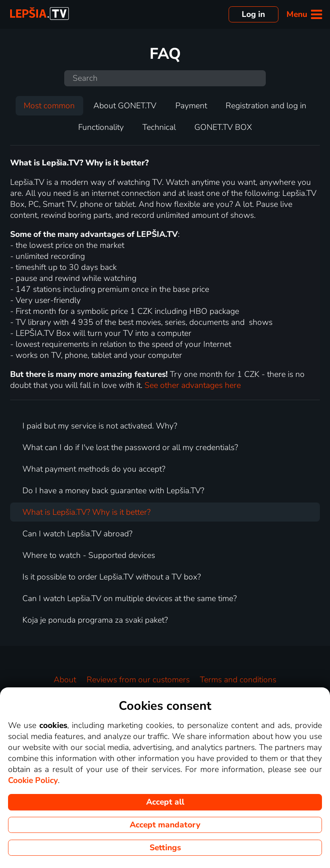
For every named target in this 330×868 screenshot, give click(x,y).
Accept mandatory (165, 825)
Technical (159, 127)
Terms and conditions (238, 680)
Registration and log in (266, 106)
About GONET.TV (125, 106)
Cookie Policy (33, 780)
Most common (49, 106)
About (65, 680)
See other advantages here (193, 385)
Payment (191, 106)
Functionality (101, 127)
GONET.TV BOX (223, 127)
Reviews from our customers (138, 680)
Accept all (165, 802)
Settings (165, 848)
